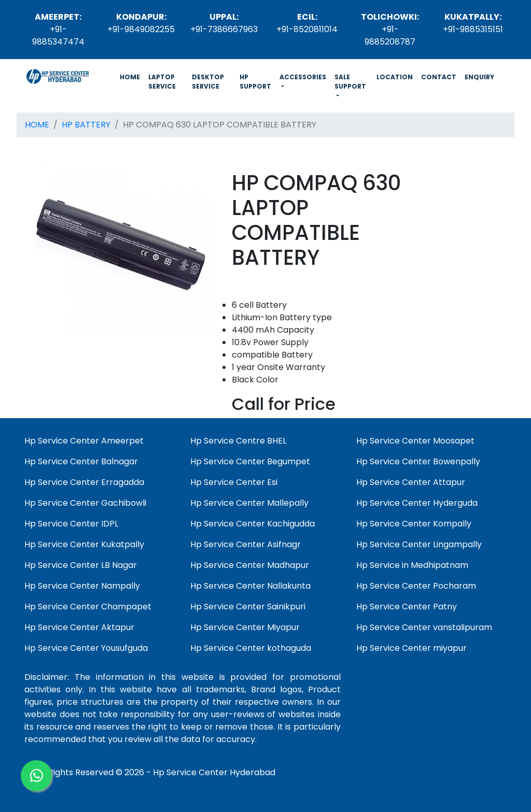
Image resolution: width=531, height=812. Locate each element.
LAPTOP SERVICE (162, 82)
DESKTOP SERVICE (208, 82)
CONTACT (439, 77)
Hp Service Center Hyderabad (214, 772)
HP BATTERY (86, 125)
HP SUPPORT (255, 82)
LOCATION (395, 77)
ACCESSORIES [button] (303, 77)
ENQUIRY (479, 77)
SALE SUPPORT (350, 82)
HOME (132, 77)
